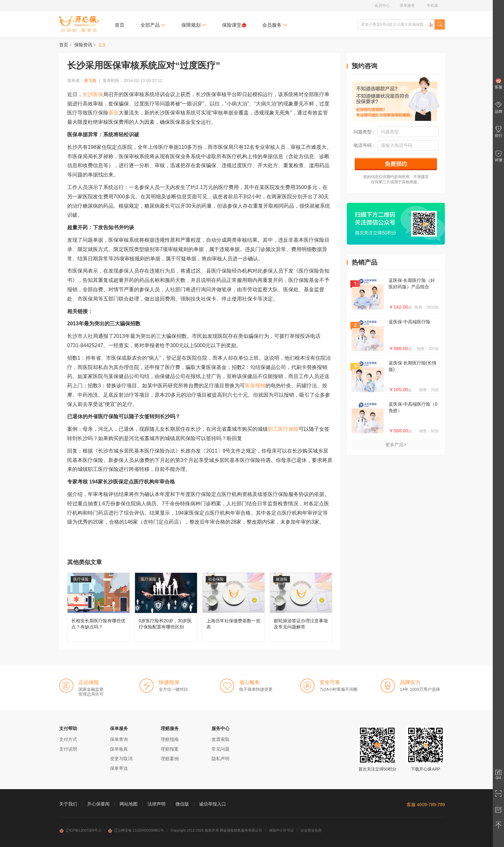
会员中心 (382, 5)
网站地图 (129, 804)
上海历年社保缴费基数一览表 (234, 607)
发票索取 (221, 739)
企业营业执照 (311, 830)
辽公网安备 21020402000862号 (136, 830)
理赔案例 (170, 759)
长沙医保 (93, 94)
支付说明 (68, 749)
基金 (113, 113)
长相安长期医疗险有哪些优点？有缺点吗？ (99, 607)
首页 (120, 25)
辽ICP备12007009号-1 (80, 830)
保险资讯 (83, 45)
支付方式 (68, 739)
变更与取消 (121, 759)
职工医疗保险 (283, 429)
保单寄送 (119, 768)
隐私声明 (221, 759)
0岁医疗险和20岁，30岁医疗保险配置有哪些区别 (166, 607)
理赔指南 (170, 739)
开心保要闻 (98, 804)
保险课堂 (234, 25)
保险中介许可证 (281, 830)
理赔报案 (170, 749)
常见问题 (221, 749)
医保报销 (255, 386)
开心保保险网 (79, 24)
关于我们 (68, 804)
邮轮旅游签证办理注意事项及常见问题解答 (301, 607)
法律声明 (157, 804)
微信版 (182, 804)
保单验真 (119, 749)
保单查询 (119, 739)
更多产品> (396, 445)
